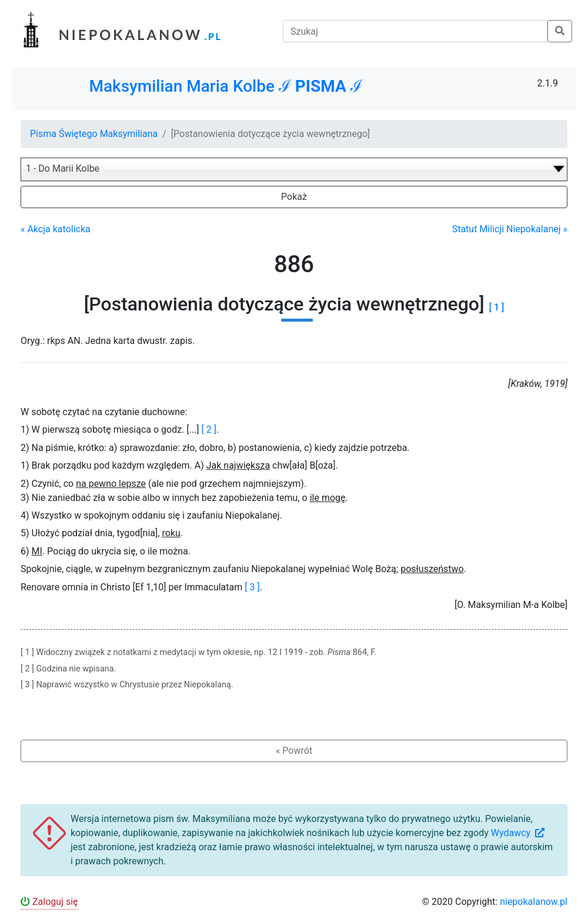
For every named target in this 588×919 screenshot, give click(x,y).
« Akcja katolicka (56, 229)
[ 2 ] (208, 430)
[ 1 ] (497, 307)
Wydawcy (519, 833)
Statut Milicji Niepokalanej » (510, 229)
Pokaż (294, 197)
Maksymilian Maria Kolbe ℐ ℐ (225, 86)
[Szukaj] (415, 31)
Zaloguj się (49, 902)
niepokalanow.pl (534, 902)
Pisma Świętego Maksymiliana (94, 134)
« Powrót (294, 751)
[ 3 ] (252, 587)
